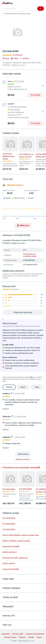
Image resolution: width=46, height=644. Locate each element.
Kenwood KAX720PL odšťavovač (15, 558)
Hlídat (14, 59)
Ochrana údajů (18, 634)
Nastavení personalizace (35, 634)
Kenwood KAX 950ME (11, 547)
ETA (25, 250)
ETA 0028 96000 (9, 518)
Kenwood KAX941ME (11, 569)
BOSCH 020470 (9, 564)
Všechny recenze (22, 459)
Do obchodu (35, 95)
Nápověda (5, 634)
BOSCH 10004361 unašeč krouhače (16, 541)
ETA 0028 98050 (9, 524)
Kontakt (31, 637)
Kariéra (39, 637)
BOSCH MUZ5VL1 (10, 552)
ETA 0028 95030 (9, 530)
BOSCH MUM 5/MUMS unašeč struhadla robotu (21, 535)
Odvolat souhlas (10, 637)
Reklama (22, 637)
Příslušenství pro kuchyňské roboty (17, 14)
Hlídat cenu (23, 225)
